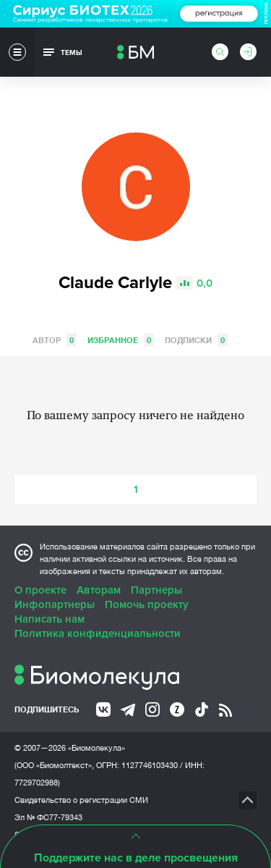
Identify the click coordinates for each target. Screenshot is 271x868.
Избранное (121, 340)
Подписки (196, 340)
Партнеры (156, 590)
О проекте (40, 590)
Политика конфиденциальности (98, 633)
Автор (55, 340)
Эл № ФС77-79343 (48, 817)
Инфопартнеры (55, 604)
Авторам (99, 590)
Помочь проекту (147, 604)
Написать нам (50, 619)
